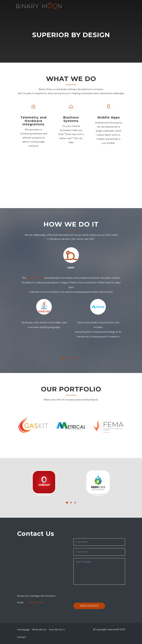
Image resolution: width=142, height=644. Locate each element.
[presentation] (97, 593)
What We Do (39, 630)
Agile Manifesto (35, 278)
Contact (21, 637)
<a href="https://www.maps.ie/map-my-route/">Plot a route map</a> (43, 566)
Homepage (23, 630)
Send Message (89, 606)
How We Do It (57, 630)
